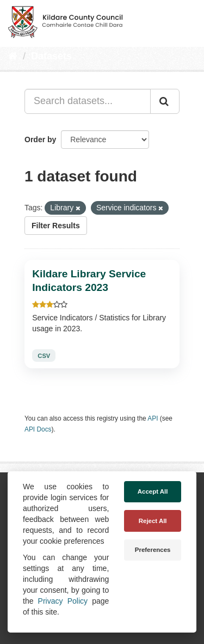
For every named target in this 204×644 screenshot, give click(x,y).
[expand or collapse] (187, 21)
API (153, 418)
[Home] (13, 56)
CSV (44, 356)
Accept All (153, 491)
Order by (40, 139)
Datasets (51, 56)
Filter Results (56, 226)
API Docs (38, 429)
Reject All (153, 521)
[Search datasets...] (88, 101)
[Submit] (165, 101)
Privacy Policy (63, 601)
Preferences (153, 550)
